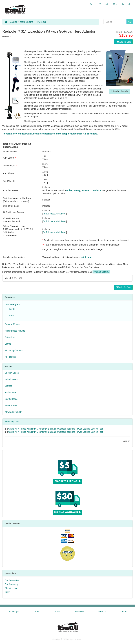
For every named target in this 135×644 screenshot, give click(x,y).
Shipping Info (11, 588)
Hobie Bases (11, 405)
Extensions (10, 337)
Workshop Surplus (14, 350)
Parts (11, 316)
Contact (124, 612)
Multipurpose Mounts (15, 331)
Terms (37, 612)
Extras (8, 344)
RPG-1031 (41, 22)
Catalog (14, 22)
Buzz (7, 592)
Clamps (8, 386)
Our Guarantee (12, 580)
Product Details (120, 91)
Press (57, 612)
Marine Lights (27, 22)
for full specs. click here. (54, 214)
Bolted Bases (11, 379)
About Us (102, 612)
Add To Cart (123, 42)
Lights (11, 309)
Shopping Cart (12, 422)
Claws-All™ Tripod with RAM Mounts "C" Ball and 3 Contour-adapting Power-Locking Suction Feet (56, 432)
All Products (11, 357)
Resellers (80, 612)
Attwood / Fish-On (13, 412)
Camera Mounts (13, 324)
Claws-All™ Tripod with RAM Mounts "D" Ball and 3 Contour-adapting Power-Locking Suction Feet (56, 429)
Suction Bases (12, 373)
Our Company (12, 584)
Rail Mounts (11, 392)
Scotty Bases (11, 399)
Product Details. (101, 272)
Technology (13, 612)
